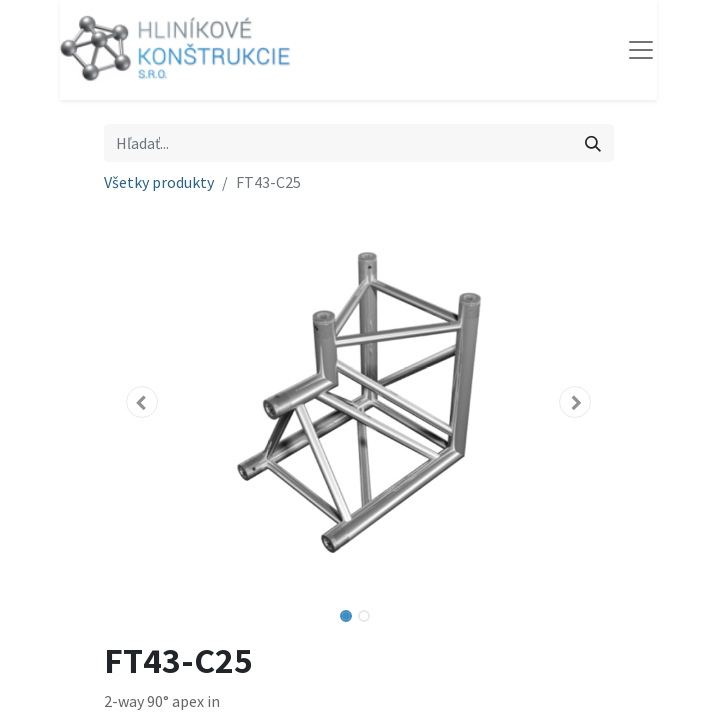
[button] (142, 402)
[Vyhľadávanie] (593, 143)
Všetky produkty (159, 182)
